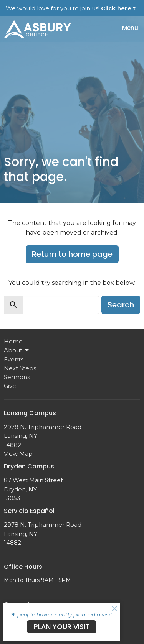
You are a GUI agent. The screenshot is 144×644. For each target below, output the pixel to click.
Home (13, 341)
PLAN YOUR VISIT (62, 627)
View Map (18, 454)
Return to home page (72, 254)
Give (10, 386)
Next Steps (20, 368)
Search (121, 305)
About (17, 350)
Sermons (17, 377)
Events (14, 359)
